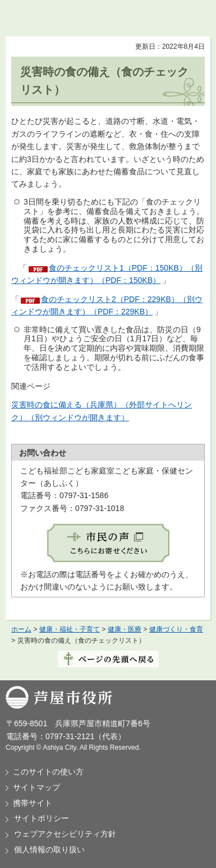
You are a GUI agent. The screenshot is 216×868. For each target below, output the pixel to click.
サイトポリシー (42, 818)
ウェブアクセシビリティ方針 (65, 834)
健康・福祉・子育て (70, 629)
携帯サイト (33, 803)
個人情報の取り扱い (49, 850)
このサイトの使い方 (48, 772)
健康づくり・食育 (176, 629)
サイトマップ (36, 787)
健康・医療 (125, 629)
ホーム (21, 629)
